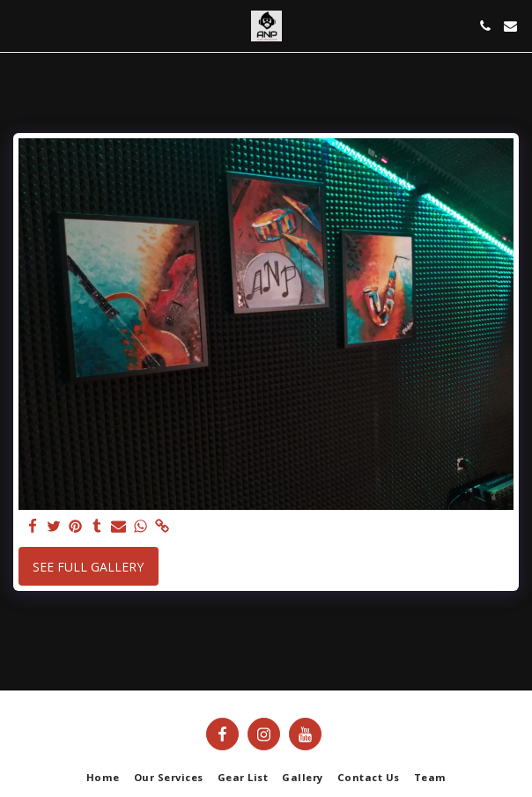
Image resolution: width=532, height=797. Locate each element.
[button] (19, 25)
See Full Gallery (88, 567)
